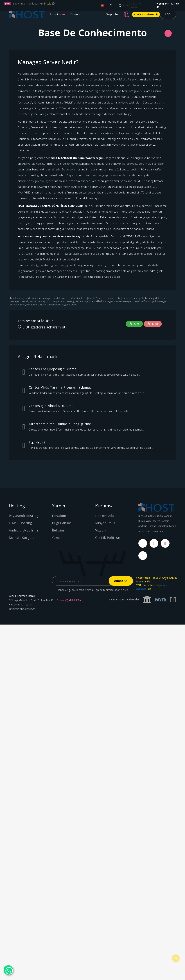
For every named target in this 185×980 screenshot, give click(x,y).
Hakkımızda (104, 516)
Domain (76, 14)
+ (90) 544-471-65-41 (168, 5)
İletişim (58, 530)
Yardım (58, 538)
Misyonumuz (105, 523)
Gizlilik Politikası (108, 538)
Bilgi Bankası (62, 523)
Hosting (56, 14)
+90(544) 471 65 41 (21, 604)
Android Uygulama (24, 530)
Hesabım (59, 516)
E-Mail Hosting (20, 523)
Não (153, 324)
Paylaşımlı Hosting (24, 516)
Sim (134, 324)
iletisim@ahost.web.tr (22, 609)
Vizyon (100, 530)
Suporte (112, 14)
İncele (48, 4)
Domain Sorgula (22, 538)
